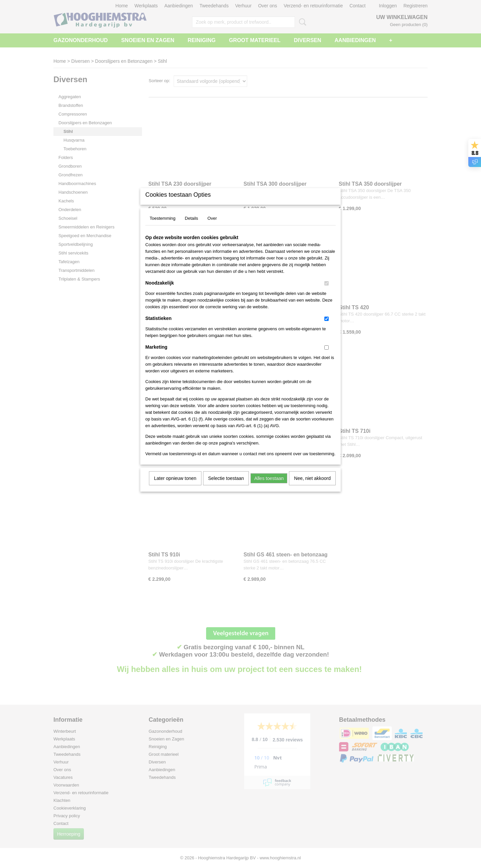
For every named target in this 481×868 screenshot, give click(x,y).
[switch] (327, 292)
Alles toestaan (269, 487)
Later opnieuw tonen (175, 487)
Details (191, 227)
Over (212, 227)
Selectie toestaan (226, 487)
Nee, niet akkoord (312, 487)
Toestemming (163, 227)
